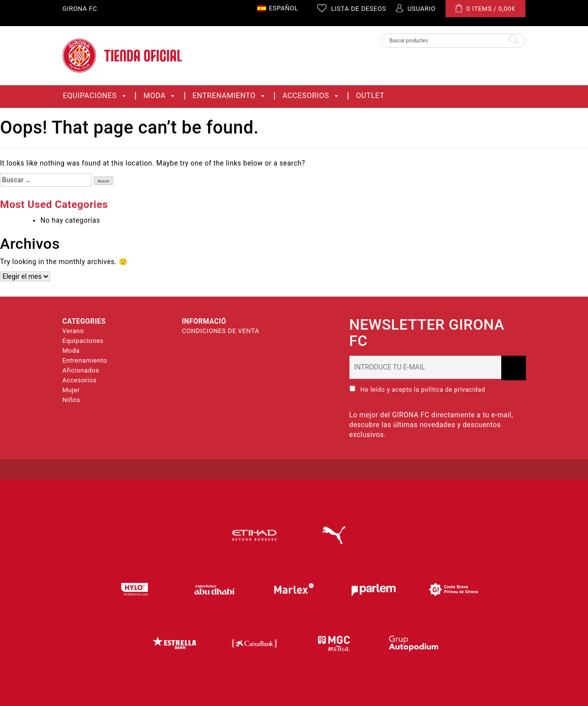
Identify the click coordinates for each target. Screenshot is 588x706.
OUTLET (370, 96)
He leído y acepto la (417, 389)
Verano (73, 331)
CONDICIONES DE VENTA (221, 331)
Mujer (71, 390)
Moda (160, 96)
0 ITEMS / (485, 8)
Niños (71, 400)
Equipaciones (95, 96)
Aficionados (81, 370)
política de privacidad (453, 389)
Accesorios (311, 96)
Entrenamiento (230, 96)
